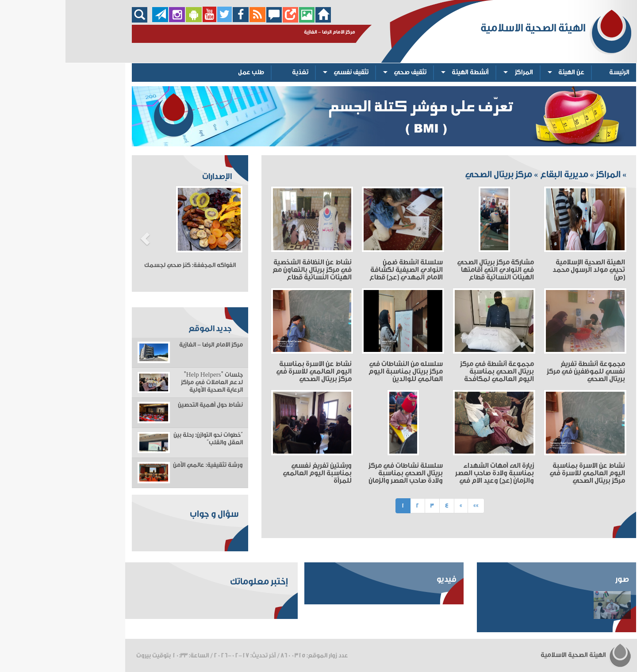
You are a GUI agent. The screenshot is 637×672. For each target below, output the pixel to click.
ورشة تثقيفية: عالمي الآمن (142, 465)
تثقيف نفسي (286, 72)
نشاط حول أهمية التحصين (145, 405)
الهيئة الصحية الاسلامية (521, 655)
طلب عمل (186, 72)
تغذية (235, 72)
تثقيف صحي (345, 72)
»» (411, 506)
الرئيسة (554, 72)
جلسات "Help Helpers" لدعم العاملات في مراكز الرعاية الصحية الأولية (146, 382)
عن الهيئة (506, 72)
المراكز (459, 72)
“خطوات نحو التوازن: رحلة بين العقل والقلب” (143, 439)
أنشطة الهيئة (405, 72)
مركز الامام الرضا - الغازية (146, 345)
